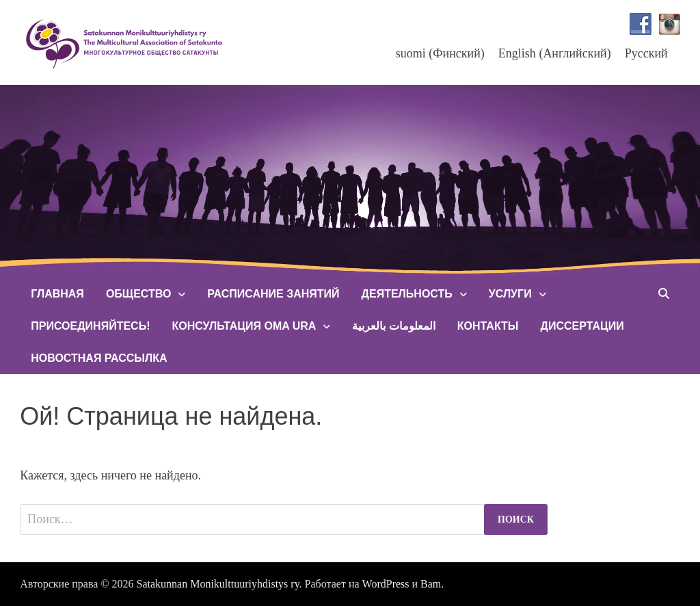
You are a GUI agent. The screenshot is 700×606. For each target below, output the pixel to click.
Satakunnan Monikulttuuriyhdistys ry (218, 584)
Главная (57, 294)
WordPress (386, 584)
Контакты (488, 326)
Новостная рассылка (99, 358)
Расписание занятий (273, 294)
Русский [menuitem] (646, 53)
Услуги (510, 294)
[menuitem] (440, 53)
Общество (138, 294)
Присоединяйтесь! (90, 326)
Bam (431, 584)
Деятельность (407, 294)
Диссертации (582, 326)
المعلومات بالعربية (393, 326)
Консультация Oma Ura (244, 326)
